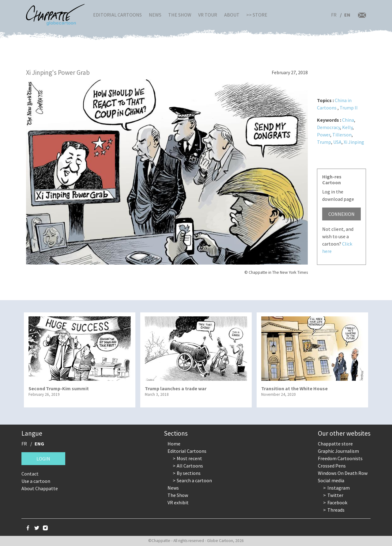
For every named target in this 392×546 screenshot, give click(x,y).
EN (347, 15)
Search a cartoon (194, 480)
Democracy (328, 127)
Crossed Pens (332, 466)
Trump (324, 142)
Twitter (335, 495)
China (348, 120)
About (232, 15)
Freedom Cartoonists (340, 458)
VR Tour (208, 15)
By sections (189, 473)
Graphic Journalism (338, 451)
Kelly (347, 127)
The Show (180, 15)
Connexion (341, 214)
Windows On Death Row (343, 473)
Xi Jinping (354, 142)
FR (334, 15)
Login (43, 459)
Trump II (349, 108)
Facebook (337, 502)
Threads (336, 510)
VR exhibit (178, 502)
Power (324, 135)
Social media (331, 480)
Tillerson (342, 135)
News (155, 15)
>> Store (257, 15)
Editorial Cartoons (117, 15)
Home (174, 444)
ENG (39, 444)
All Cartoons (190, 466)
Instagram (339, 488)
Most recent (189, 458)
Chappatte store (335, 444)
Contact (30, 474)
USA (337, 142)
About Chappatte (40, 488)
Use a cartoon (36, 481)
